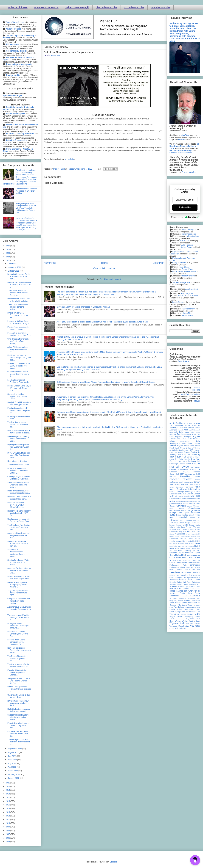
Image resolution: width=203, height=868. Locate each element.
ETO (192, 496)
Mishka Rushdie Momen (188, 296)
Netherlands (187, 541)
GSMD (172, 515)
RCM (198, 573)
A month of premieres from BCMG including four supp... (18, 366)
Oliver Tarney (187, 247)
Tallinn (172, 603)
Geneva (190, 506)
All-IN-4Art (183, 428)
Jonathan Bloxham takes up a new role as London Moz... (19, 571)
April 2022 (12, 767)
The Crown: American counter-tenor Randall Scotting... (18, 293)
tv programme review (183, 612)
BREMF (173, 446)
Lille (179, 529)
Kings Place (190, 523)
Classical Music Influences (181, 153)
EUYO (172, 499)
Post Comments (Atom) (110, 279)
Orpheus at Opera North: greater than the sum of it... (18, 374)
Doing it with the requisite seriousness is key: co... (19, 492)
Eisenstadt (173, 494)
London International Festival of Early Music (18, 381)
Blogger (113, 862)
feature (190, 499)
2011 (8, 820)
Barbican (181, 434)
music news (56, 55)
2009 (8, 827)
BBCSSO (197, 439)
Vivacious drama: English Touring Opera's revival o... (18, 617)
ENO (172, 496)
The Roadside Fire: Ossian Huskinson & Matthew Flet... (19, 527)
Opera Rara (188, 558)
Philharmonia (174, 567)
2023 (8, 257)
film (187, 501)
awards (198, 430)
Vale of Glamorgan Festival (181, 614)
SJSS (179, 589)
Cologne (173, 476)
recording (197, 575)
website (172, 619)
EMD (180, 494)
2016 (8, 801)
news (198, 543)
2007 (8, 834)
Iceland (192, 518)
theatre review (176, 609)
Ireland (182, 520)
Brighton (180, 446)
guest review (195, 515)
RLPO (192, 578)
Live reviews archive (107, 7)
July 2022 (12, 756)
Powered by (185, 217)
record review (186, 575)
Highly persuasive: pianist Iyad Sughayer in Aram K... (18, 447)
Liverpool (185, 529)
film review (193, 501)
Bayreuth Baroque (183, 437)
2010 (8, 823)
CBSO (195, 464)
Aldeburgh (174, 428)
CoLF (198, 474)
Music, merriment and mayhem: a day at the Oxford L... (18, 471)
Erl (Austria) (179, 496)
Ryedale (173, 582)
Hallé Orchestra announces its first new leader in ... (19, 710)
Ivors (199, 520)
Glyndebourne (194, 508)
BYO (179, 461)
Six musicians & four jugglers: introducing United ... (17, 396)
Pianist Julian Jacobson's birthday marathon (18, 328)
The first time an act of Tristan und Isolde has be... (18, 425)
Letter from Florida (183, 527)
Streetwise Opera (194, 598)
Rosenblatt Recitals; (178, 580)
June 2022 (13, 760)
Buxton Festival (190, 452)
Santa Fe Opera (190, 584)
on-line (182, 553)
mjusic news (190, 534)
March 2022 (13, 771)
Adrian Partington (189, 230)
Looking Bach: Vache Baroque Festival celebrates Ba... (16, 642)
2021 (8, 783)
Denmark (189, 487)
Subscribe (185, 208)
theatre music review (192, 607)
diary (198, 487)
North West (185, 548)
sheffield (173, 589)
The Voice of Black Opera (18, 465)
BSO (191, 450)
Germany (197, 506)
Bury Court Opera (176, 452)
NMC (183, 546)
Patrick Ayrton (187, 293)
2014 (8, 808)
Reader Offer (175, 575)
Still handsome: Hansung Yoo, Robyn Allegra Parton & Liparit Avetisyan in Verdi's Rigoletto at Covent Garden (106, 382)
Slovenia (186, 589)
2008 (8, 831)
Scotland (173, 587)
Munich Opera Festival (177, 536)
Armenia (181, 430)
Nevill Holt (196, 541)
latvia (199, 523)
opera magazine (194, 555)
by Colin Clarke (191, 455)
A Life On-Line (176, 423)
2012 (8, 816)
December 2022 (15, 264)
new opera (173, 544)
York (177, 628)
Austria (192, 430)
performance (195, 565)
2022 (8, 260)
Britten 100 (190, 448)
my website (70, 159)
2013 (8, 812)
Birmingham (175, 443)
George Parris (187, 269)
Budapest (197, 450)
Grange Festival (194, 510)
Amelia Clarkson (188, 276)
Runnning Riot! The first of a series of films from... (19, 498)
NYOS (172, 553)
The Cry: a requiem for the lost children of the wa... (18, 665)
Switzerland (196, 601)
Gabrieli (172, 506)
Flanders (179, 504)
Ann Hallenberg (192, 289)
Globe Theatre (177, 508)
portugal (179, 569)
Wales (180, 617)
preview (175, 572)
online (187, 553)
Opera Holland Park (178, 555)
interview (174, 520)
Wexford (178, 621)
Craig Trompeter (179, 263)
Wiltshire (197, 624)
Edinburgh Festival (193, 492)
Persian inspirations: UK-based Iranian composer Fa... (19, 410)
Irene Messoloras (189, 234)
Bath (171, 437)
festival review (181, 501)
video (198, 614)
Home (104, 263)
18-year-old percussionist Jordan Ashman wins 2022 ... (18, 593)
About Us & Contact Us (46, 7)
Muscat (188, 536)
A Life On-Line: (190, 423)
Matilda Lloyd (187, 315)
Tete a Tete (192, 603)
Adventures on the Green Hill (187, 425)
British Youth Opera (177, 448)
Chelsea (173, 469)
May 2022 (12, 763)
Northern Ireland (177, 551)
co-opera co (190, 474)
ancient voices (194, 428)
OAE (176, 553)
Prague (187, 569)
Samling (180, 584)
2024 (8, 253)
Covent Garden (181, 484)
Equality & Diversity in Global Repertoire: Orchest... (17, 673)
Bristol (186, 446)
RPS (189, 580)
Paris (185, 565)
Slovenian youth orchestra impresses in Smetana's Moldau (83, 307)
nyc (194, 551)
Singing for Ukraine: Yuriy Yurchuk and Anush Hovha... (18, 562)
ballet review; (196, 432)
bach (171, 432)
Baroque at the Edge (193, 434)
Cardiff (189, 464)
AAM (198, 423)
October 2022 (14, 271)
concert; (198, 480)
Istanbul (189, 520)
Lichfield (173, 529)
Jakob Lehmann (188, 309)
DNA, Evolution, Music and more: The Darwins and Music (19, 455)
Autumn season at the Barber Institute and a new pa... (18, 544)
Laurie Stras (177, 302)
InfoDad (197, 401)
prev (199, 569)
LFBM (194, 527)
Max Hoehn (184, 241)
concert (198, 476)
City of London (188, 472)
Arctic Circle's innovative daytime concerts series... (18, 307)
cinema (180, 472)
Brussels (186, 450)
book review (194, 443)
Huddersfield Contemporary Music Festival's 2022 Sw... (19, 513)
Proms (184, 573)
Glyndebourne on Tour (178, 510)
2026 (8, 246)
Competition (185, 476)
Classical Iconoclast (196, 389)
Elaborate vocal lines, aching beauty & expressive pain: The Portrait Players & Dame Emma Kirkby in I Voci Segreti (109, 412)
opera (198, 553)
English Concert (193, 494)
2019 (8, 790)
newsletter (173, 546)
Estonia (187, 496)
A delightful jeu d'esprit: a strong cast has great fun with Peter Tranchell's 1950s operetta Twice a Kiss (102, 322)
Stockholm (173, 598)
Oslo (199, 560)
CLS (177, 474)
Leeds (185, 525)
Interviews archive (160, 7)
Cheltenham (183, 469)
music (193, 536)
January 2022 (14, 778)
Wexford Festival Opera (191, 621)
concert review (180, 479)
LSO (194, 532)
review (172, 578)
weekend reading (182, 619)
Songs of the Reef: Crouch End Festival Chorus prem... (18, 681)
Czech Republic (195, 484)
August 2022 (13, 752)
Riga (188, 578)
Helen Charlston (193, 236)
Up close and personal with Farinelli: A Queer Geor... (19, 520)
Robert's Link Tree (18, 7)
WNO (192, 626)
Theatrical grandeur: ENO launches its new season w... (19, 742)
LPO (189, 532)
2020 (8, 786)
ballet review (184, 432)
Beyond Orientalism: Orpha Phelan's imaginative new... (19, 277)
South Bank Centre (190, 593)
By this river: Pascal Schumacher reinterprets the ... (19, 315)
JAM (171, 523)
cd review (182, 467)
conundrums (188, 482)
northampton (196, 548)
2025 (8, 249)
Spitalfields (174, 596)
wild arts (190, 624)
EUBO (198, 496)
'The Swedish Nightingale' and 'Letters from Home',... (18, 341)
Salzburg (173, 584)
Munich (198, 534)
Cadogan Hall (194, 461)
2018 (8, 794)
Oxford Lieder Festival (185, 563)
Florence (186, 504)
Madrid (172, 534)
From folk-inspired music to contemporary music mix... (19, 726)
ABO (171, 425)
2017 (8, 797)
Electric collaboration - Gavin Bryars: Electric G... (18, 634)
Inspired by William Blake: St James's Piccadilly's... (19, 322)
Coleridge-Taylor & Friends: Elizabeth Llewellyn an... (19, 478)
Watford (198, 617)
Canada (182, 464)
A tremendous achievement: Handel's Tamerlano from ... (19, 609)
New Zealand (190, 544)
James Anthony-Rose (181, 282)
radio (189, 573)
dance (172, 487)
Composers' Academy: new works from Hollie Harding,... (19, 601)
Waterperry (189, 617)
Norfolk (197, 546)
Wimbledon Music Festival (179, 626)
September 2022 (15, 749)
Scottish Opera (184, 587)
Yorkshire (182, 628)
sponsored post (185, 596)
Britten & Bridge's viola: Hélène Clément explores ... (19, 689)
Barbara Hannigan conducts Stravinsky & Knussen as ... (19, 285)
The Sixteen (179, 607)
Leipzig (172, 527)
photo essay (185, 567)
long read (183, 532)
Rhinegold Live (180, 578)
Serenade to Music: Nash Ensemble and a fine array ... (18, 485)
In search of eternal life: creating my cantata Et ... (19, 334)
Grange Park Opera (179, 513)
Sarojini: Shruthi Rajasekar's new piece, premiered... (19, 403)
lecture (179, 525)
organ (194, 560)
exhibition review (180, 499)
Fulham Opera (195, 504)
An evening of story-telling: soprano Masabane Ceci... (18, 439)
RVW (198, 580)
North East (174, 548)
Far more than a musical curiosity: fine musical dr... (18, 734)
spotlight (196, 596)
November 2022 (15, 267)
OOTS (193, 553)
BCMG (172, 441)
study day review (176, 601)
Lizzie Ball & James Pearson (184, 271)
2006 (8, 838)
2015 (8, 805)
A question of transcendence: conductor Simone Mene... (16, 553)
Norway (188, 551)
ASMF (186, 430)
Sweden (187, 601)
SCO (199, 584)
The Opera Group (185, 605)
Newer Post (50, 263)
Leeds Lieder (195, 525)
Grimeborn (196, 513)
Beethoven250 (185, 441)
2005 (8, 842)
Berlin (198, 441)
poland (172, 569)
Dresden (173, 489)
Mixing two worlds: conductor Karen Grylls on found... (18, 626)
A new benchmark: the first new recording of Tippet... (19, 578)
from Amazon (184, 361)
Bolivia (184, 443)
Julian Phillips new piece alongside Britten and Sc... (18, 349)
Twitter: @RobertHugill (77, 7)
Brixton (179, 450)
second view (195, 587)
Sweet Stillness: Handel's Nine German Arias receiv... (18, 717)
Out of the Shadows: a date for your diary (19, 696)
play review (196, 567)
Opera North (175, 558)
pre (194, 569)
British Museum (195, 446)
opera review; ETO (184, 560)
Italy (195, 520)
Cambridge (174, 464)
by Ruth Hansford (184, 459)
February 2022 (14, 774)
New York (181, 544)
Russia (193, 580)
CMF (182, 474)
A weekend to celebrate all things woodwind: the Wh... (18, 536)
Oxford (172, 563)
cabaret (184, 461)
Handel (183, 517)
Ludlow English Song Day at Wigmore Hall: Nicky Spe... (19, 388)
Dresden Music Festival (187, 489)
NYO (199, 551)
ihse (199, 518)
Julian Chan (184, 267)
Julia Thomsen (187, 245)
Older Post (158, 263)
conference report (176, 482)
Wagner (172, 617)
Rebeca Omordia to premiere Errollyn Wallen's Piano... (16, 505)
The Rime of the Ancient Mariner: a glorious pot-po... (18, 658)
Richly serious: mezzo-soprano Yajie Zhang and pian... (19, 358)
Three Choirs (189, 609)
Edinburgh (180, 492)
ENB (184, 494)
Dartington (180, 487)
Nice (179, 546)
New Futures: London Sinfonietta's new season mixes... (19, 650)
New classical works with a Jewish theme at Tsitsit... (19, 432)
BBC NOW (187, 439)
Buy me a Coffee (189, 172)
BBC (179, 439)
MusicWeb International (190, 394)
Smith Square (195, 589)
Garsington (181, 506)
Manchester (180, 534)
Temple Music (181, 603)
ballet (176, 432)
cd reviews (196, 467)
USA (199, 612)
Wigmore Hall (177, 623)
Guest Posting (182, 515)
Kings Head (179, 523)
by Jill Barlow (187, 457)
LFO (199, 527)
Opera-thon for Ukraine (17, 461)
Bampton (173, 434)
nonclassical (190, 546)
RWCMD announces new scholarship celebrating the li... (18, 703)
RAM (194, 573)
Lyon (199, 532)
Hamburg (173, 518)
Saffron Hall (181, 582)
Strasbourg (183, 598)
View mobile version (104, 269)
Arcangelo (173, 430)
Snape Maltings (176, 591)
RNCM (198, 578)
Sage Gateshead (194, 582)
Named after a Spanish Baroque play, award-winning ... (17, 585)
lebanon (172, 525)
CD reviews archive (134, 7)
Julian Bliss (187, 313)
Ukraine (194, 612)
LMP (192, 529)
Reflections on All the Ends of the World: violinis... (19, 300)
